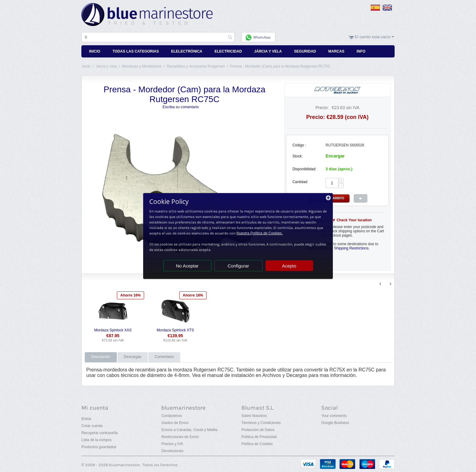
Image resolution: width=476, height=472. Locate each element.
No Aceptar (187, 266)
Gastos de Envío (175, 423)
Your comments (334, 416)
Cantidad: (300, 182)
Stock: (297, 156)
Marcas (336, 51)
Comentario (164, 357)
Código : (299, 145)
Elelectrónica (187, 51)
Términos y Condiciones (261, 423)
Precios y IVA (172, 444)
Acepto (289, 266)
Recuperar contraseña (100, 433)
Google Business (335, 423)
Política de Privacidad (259, 437)
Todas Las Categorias (136, 51)
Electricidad (228, 51)
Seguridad (305, 51)
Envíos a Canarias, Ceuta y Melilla (189, 430)
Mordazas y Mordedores (142, 66)
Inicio (95, 51)
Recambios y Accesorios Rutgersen (196, 66)
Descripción (101, 357)
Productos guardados (99, 447)
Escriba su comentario (181, 107)
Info (361, 51)
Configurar (238, 266)
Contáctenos (171, 416)
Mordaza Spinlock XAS (113, 330)
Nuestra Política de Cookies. (260, 233)
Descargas (133, 357)
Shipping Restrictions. (352, 248)
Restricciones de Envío (180, 437)
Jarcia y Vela (106, 66)
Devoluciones (172, 451)
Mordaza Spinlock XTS (175, 330)
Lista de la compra (96, 440)
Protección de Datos (258, 430)
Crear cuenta (92, 426)
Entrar (86, 419)
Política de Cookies (257, 444)
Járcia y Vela (268, 51)
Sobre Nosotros (254, 416)
